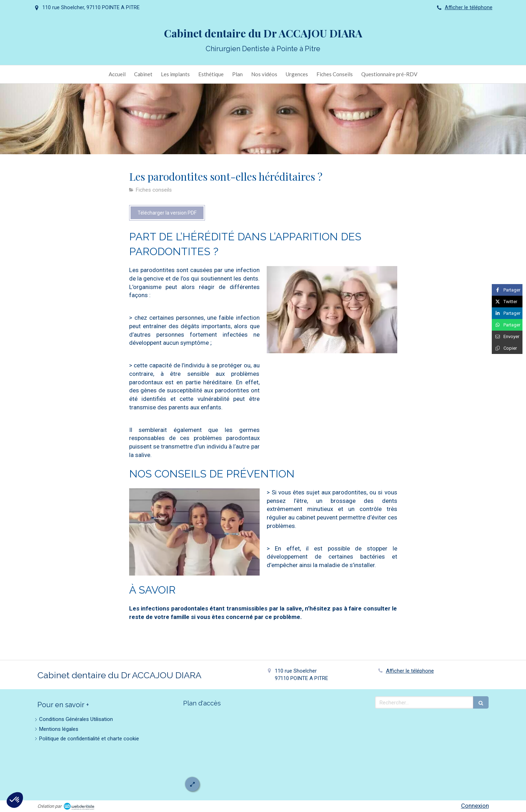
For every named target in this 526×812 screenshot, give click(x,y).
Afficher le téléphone (469, 8)
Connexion (475, 806)
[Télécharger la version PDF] (167, 213)
